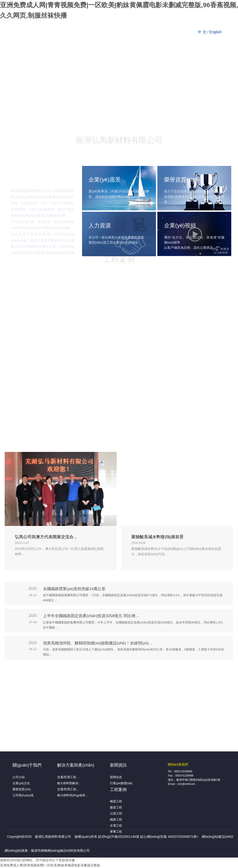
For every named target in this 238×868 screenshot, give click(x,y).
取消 (143, 450)
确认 (95, 450)
